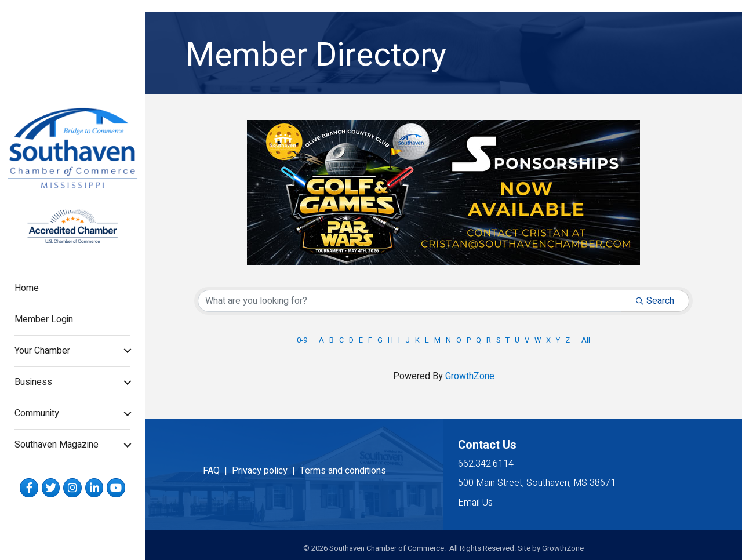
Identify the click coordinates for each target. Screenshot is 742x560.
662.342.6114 (486, 464)
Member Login (44, 319)
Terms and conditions (343, 471)
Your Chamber (42, 351)
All (586, 340)
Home (27, 288)
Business (33, 382)
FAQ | (217, 471)
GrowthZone (470, 376)
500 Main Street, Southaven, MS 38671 (537, 483)
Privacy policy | (266, 471)
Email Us (475, 503)
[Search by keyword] (410, 301)
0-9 (302, 340)
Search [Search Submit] (655, 301)
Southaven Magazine (57, 445)
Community (37, 413)
